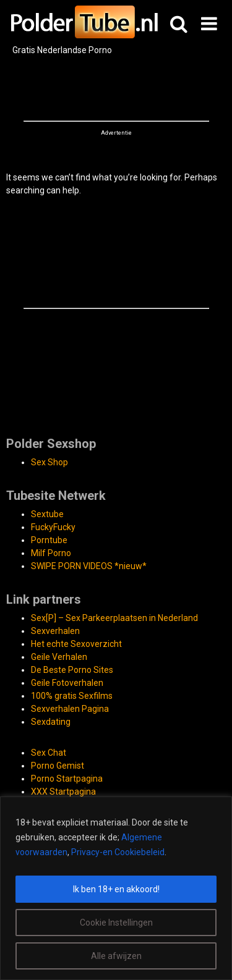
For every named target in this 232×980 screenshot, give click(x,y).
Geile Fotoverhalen (67, 683)
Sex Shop (49, 462)
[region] (116, 888)
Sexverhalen (55, 631)
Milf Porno (51, 553)
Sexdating (51, 722)
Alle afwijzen (116, 956)
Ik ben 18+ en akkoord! (116, 889)
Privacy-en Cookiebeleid (118, 852)
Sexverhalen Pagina (70, 709)
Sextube (47, 514)
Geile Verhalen (59, 657)
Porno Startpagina (67, 779)
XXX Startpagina (63, 792)
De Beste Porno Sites (72, 670)
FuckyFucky (53, 527)
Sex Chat (49, 753)
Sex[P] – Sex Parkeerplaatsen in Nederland (114, 618)
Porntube (49, 540)
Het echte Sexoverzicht (76, 644)
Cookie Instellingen (116, 923)
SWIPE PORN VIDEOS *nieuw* (89, 566)
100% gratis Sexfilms (72, 696)
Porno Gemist (58, 766)
